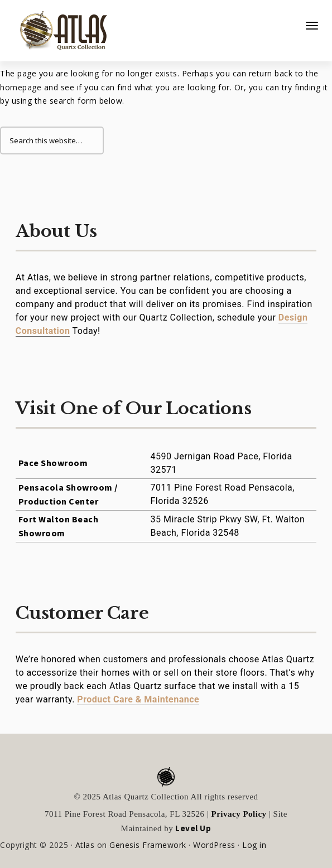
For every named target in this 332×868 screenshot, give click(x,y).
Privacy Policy (239, 814)
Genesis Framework (148, 845)
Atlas (85, 845)
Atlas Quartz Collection (59, 26)
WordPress (214, 845)
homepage (21, 87)
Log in (254, 845)
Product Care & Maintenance (138, 699)
